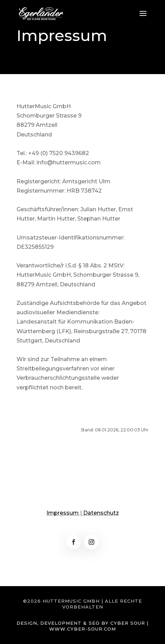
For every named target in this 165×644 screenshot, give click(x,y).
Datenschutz (101, 513)
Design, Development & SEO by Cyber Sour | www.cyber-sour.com (82, 626)
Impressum (63, 513)
